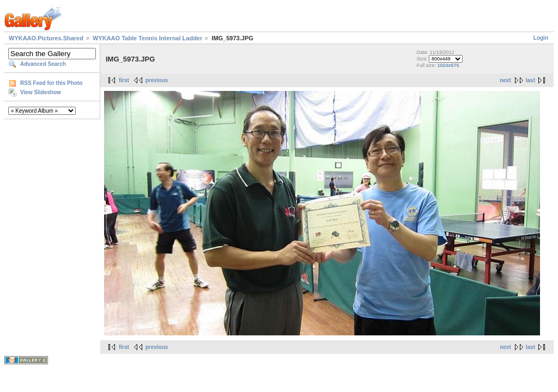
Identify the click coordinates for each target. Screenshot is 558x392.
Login (541, 38)
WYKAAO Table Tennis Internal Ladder (147, 38)
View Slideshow (41, 92)
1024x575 (448, 65)
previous (157, 80)
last (530, 80)
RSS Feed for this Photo (51, 83)
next (505, 80)
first (124, 80)
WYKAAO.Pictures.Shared (46, 38)
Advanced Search (43, 64)
